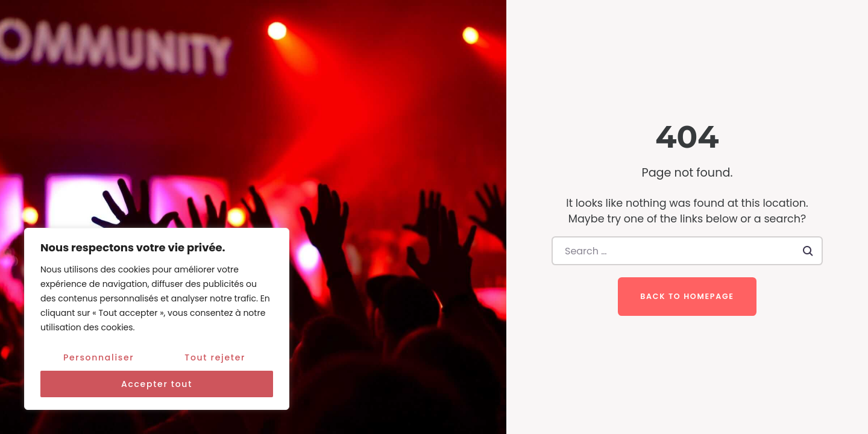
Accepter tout (157, 384)
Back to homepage (687, 296)
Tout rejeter (215, 357)
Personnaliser (99, 357)
